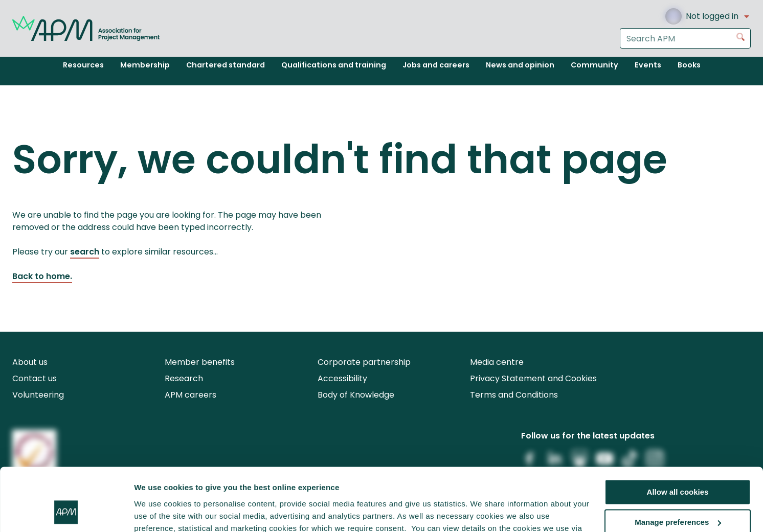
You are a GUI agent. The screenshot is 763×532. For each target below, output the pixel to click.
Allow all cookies (678, 435)
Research (184, 378)
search (85, 252)
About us (30, 362)
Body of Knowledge (356, 395)
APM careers (190, 395)
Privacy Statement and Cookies (533, 378)
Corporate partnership (364, 362)
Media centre (497, 362)
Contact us (35, 378)
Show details (158, 512)
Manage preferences (678, 465)
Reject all (678, 495)
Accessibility (342, 378)
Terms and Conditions (514, 395)
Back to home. (42, 276)
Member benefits (200, 362)
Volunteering (38, 395)
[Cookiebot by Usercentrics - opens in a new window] (66, 512)
